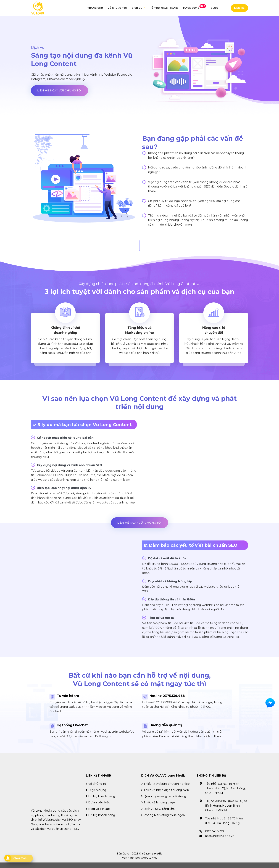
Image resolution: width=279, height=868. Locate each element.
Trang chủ (95, 8)
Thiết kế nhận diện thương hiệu (166, 796)
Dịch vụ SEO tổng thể (159, 814)
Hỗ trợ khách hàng (164, 8)
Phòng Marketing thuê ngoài (164, 820)
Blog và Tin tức (99, 814)
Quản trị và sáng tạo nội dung (165, 802)
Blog (214, 8)
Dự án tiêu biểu (99, 808)
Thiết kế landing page (159, 808)
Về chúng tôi (117, 8)
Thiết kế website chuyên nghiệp (167, 789)
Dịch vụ (138, 8)
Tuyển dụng (194, 7)
